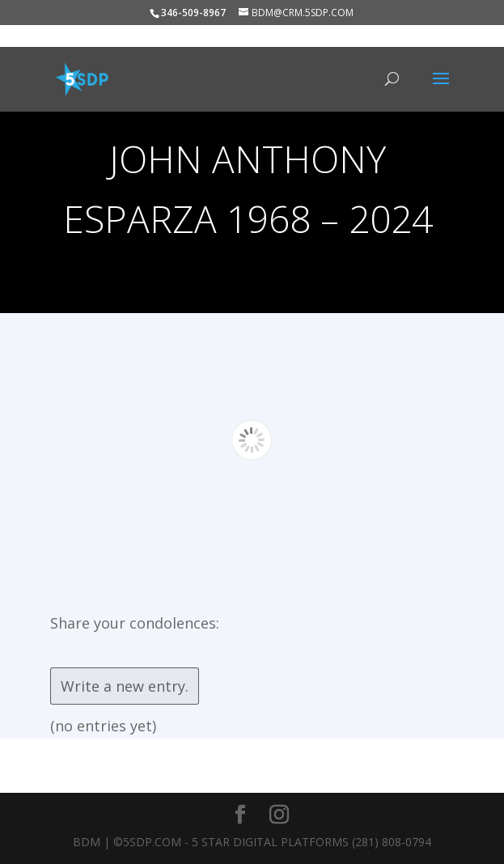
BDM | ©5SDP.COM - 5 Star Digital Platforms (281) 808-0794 (252, 842)
